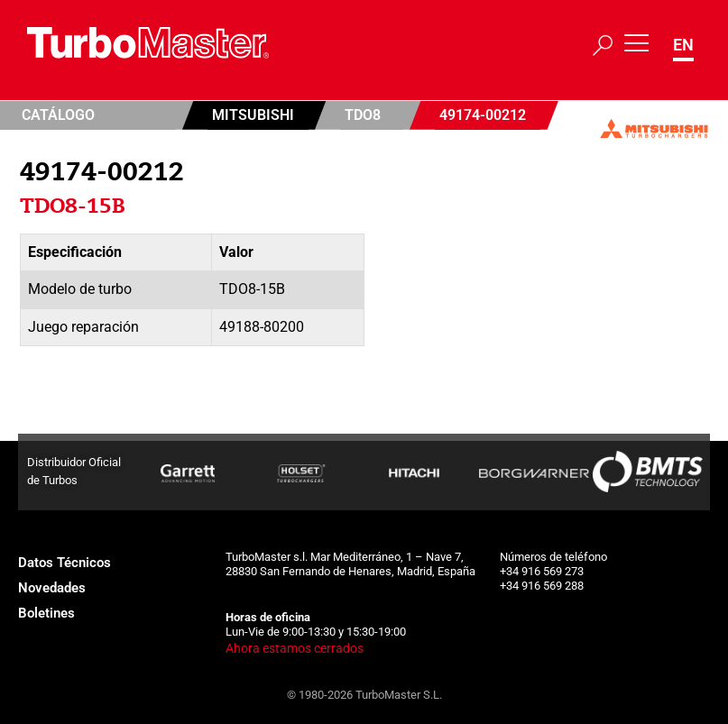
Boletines (46, 613)
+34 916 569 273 (542, 571)
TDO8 (363, 115)
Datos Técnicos (65, 563)
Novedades (52, 588)
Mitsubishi (253, 115)
